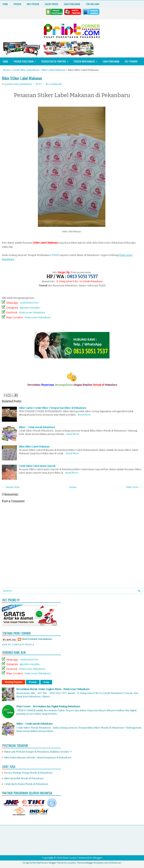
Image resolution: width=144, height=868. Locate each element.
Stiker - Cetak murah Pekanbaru (37, 427)
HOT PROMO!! (131, 61)
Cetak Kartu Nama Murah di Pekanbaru (26, 784)
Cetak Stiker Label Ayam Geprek (37, 466)
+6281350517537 (29, 303)
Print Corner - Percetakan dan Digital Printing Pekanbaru (48, 706)
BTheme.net (115, 863)
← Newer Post (11, 487)
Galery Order (51, 4)
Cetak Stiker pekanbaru (26, 70)
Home (5, 4)
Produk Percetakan (26, 60)
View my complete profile (18, 645)
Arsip (46, 682)
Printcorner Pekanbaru (32, 313)
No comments (54, 84)
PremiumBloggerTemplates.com (93, 863)
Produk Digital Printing (56, 60)
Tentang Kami (92, 4)
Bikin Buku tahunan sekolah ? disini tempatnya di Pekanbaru (38, 758)
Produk (17, 4)
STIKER (54, 255)
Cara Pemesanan (72, 4)
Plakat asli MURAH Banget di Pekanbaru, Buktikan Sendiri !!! (38, 752)
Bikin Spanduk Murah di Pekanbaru (24, 778)
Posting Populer (13, 682)
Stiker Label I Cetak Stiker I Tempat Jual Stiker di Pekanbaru (52, 408)
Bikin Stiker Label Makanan (22, 78)
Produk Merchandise (87, 60)
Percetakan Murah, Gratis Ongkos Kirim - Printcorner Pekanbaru (53, 689)
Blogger (98, 858)
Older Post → (133, 487)
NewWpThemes (40, 863)
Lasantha (71, 863)
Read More (84, 415)
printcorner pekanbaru (37, 639)
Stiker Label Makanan (53, 70)
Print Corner (70, 858)
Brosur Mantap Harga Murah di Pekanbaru (28, 773)
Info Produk (33, 4)
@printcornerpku (30, 308)
